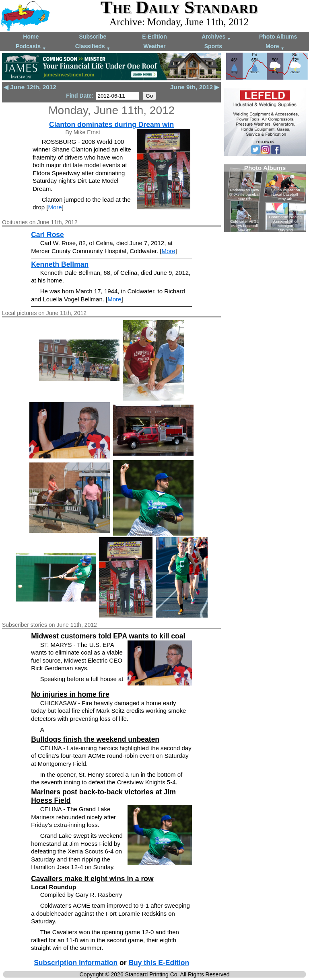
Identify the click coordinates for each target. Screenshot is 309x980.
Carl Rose (47, 235)
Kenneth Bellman (60, 264)
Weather (154, 46)
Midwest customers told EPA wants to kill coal (108, 636)
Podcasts (31, 47)
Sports (213, 46)
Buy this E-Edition (159, 963)
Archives (216, 37)
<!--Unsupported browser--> (265, 198)
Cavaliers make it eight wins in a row (92, 879)
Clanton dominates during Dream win (111, 125)
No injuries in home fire (70, 694)
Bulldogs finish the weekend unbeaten (95, 739)
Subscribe (93, 37)
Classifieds (93, 47)
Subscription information (76, 963)
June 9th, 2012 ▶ (195, 87)
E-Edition (154, 37)
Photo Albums (278, 37)
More (275, 47)
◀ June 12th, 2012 (30, 87)
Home (31, 37)
